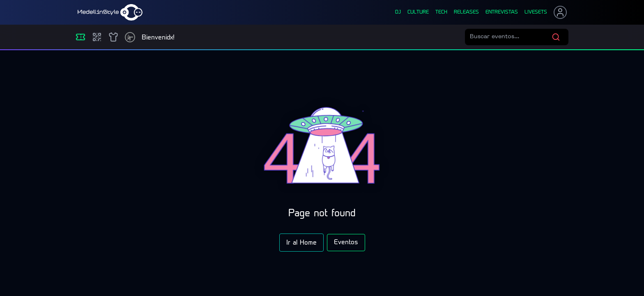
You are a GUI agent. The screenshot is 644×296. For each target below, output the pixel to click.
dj (398, 12)
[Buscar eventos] (511, 37)
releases (466, 12)
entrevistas (502, 12)
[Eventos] (80, 37)
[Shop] (113, 37)
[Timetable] (130, 37)
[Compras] (97, 37)
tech (441, 12)
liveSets (536, 12)
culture (418, 12)
